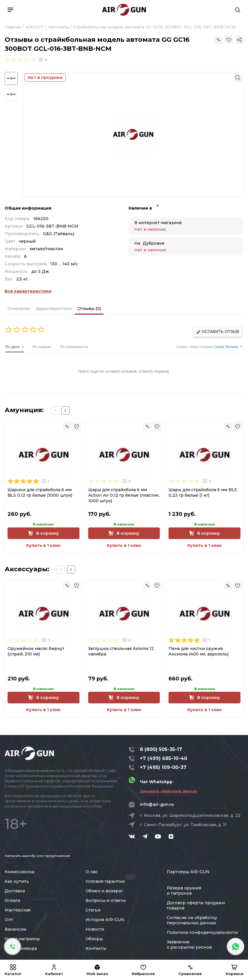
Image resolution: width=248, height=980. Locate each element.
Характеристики (54, 309)
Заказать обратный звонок (169, 791)
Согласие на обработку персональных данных (192, 920)
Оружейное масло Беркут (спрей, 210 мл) (36, 651)
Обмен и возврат (104, 891)
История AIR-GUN (105, 920)
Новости (95, 929)
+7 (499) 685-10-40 (163, 758)
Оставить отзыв (218, 332)
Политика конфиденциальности (202, 932)
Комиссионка (19, 872)
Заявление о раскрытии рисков (189, 945)
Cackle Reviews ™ (228, 347)
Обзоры (94, 939)
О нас (92, 872)
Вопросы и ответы (106, 900)
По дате (15, 348)
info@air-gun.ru (157, 804)
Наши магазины (22, 939)
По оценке (42, 347)
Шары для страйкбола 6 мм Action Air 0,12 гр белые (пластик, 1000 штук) (124, 495)
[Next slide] (66, 410)
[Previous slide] (55, 410)
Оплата (12, 900)
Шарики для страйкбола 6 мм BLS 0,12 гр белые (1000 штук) (40, 492)
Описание (19, 309)
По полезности (74, 347)
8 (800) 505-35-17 (161, 749)
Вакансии (15, 929)
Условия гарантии (105, 881)
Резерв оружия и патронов (184, 891)
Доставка (15, 891)
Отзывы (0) (89, 309)
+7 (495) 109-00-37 (163, 767)
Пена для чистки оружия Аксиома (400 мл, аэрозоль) (199, 651)
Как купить (17, 881)
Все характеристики (28, 291)
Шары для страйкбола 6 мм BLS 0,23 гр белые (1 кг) (203, 492)
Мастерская (18, 910)
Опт (9, 920)
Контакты (96, 948)
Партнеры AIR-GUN (188, 872)
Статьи (93, 910)
